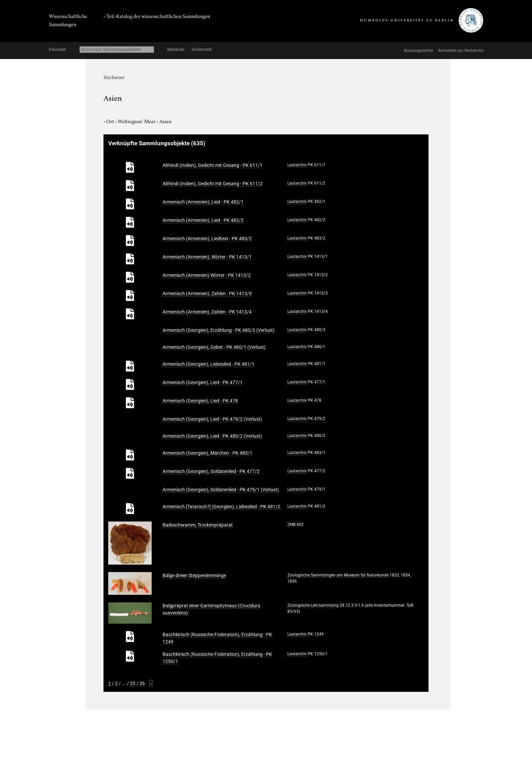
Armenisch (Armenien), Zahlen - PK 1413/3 (207, 293)
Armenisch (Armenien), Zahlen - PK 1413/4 (207, 312)
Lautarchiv (297, 165)
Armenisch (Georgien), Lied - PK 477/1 (203, 382)
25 (133, 683)
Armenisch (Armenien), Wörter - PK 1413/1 (207, 257)
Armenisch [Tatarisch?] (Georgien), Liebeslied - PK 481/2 (221, 507)
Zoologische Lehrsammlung (313, 605)
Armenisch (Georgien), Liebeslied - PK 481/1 (208, 364)
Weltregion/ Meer (137, 121)
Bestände (176, 50)
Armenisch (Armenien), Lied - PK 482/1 (203, 202)
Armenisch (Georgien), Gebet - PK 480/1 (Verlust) (214, 347)
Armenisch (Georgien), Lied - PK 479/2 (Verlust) (212, 419)
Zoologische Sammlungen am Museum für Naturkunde (338, 575)
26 (142, 683)
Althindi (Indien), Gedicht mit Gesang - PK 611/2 (213, 184)
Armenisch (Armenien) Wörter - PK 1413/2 (207, 275)
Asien (165, 121)
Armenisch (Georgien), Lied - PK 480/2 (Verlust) (212, 436)
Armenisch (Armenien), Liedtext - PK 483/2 (207, 239)
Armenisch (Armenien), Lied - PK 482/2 (203, 220)
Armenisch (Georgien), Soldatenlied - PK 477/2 (211, 471)
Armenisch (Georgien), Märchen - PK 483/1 (207, 453)
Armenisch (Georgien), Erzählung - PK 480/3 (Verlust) (218, 330)
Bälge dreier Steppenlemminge (194, 575)
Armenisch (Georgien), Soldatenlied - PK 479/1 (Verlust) (221, 490)
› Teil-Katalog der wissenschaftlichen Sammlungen (157, 16)
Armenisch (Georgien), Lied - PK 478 (200, 401)
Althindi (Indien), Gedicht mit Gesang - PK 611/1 (213, 165)
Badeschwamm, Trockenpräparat (198, 525)
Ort (111, 121)
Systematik (202, 50)
